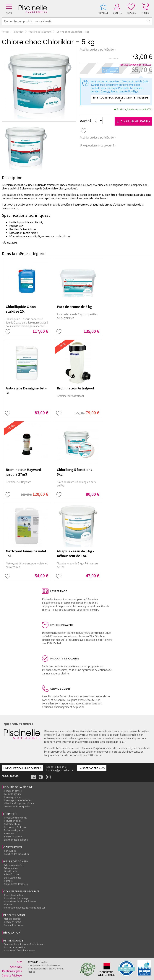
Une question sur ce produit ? (98, 145)
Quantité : (86, 121)
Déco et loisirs (14, 915)
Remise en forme (12, 922)
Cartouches (13, 847)
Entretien (19, 32)
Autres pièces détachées (16, 884)
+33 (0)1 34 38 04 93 (57, 767)
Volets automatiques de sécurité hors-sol (24, 908)
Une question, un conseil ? (23, 768)
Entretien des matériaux (16, 840)
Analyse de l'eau (12, 824)
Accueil (5, 32)
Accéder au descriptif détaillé (98, 50)
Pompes (8, 881)
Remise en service (13, 791)
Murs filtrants (10, 871)
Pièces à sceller (12, 875)
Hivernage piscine (13, 797)
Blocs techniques (12, 878)
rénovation (12, 932)
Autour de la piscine (14, 925)
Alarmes (8, 905)
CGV (19, 962)
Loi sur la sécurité (13, 794)
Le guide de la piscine (18, 787)
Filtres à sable (11, 868)
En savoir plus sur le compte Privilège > (121, 99)
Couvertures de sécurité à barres (20, 901)
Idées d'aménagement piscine (19, 803)
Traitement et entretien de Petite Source (24, 944)
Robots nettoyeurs (13, 830)
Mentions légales (12, 971)
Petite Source (13, 940)
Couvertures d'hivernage (16, 898)
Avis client (16, 967)
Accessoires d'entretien (15, 827)
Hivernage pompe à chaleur (18, 800)
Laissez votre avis (92, 768)
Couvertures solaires (14, 895)
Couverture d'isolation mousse (20, 950)
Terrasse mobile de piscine (17, 807)
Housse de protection (15, 947)
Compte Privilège (12, 975)
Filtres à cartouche (13, 865)
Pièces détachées (16, 861)
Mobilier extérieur (13, 919)
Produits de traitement (40, 32)
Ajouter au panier (133, 121)
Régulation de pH (13, 821)
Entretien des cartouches (16, 854)
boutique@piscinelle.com (60, 770)
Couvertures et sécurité (21, 891)
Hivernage (9, 833)
